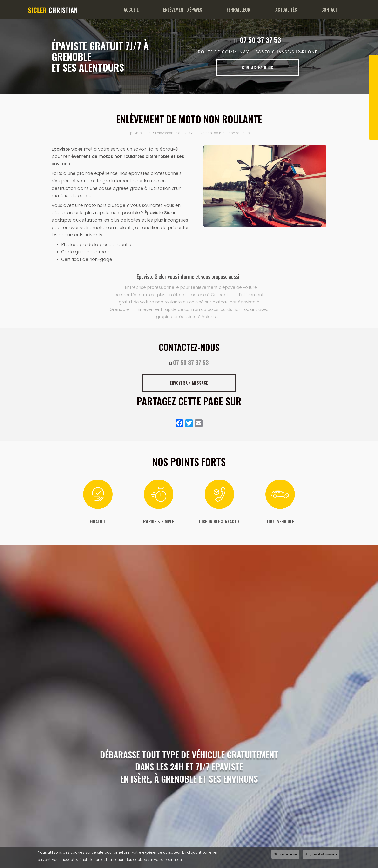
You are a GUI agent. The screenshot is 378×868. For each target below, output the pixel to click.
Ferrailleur (250, 10)
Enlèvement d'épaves (198, 10)
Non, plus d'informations (321, 854)
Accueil (151, 10)
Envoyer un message (189, 383)
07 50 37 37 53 (260, 40)
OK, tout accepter (285, 854)
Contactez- (258, 68)
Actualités (293, 10)
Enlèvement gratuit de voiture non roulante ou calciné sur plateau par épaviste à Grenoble (187, 302)
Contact (332, 10)
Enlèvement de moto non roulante (222, 133)
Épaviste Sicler (140, 133)
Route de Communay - (258, 52)
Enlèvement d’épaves (173, 133)
